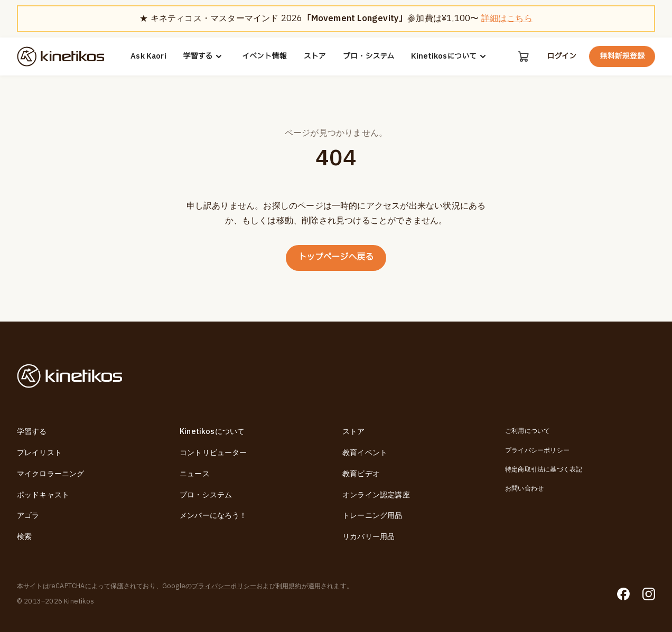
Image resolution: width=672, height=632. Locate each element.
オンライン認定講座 (376, 495)
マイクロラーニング (51, 474)
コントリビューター (213, 453)
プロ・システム (368, 56)
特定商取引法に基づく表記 (544, 469)
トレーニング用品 (372, 516)
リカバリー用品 (368, 537)
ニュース (195, 474)
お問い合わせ (524, 489)
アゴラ (28, 516)
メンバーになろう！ (213, 516)
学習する (204, 56)
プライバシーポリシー (537, 450)
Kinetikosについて (450, 56)
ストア (315, 56)
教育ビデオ (361, 474)
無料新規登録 (622, 56)
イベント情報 (264, 56)
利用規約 (289, 587)
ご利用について (528, 431)
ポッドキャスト (43, 495)
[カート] (524, 56)
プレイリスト (39, 453)
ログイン (562, 56)
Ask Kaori (148, 56)
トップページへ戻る (336, 258)
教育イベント (365, 453)
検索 (24, 537)
